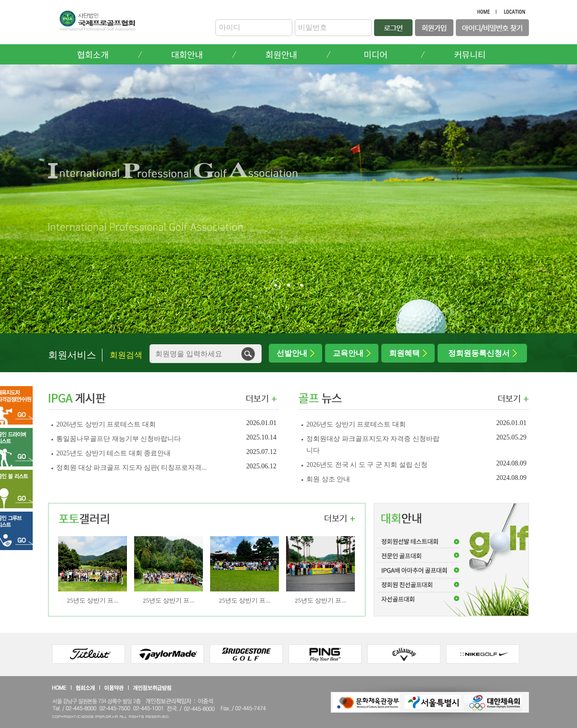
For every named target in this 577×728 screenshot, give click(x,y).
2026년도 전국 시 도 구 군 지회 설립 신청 (368, 465)
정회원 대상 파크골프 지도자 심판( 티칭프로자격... (132, 468)
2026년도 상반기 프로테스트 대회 (107, 424)
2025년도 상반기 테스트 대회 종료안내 (114, 453)
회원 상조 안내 (328, 479)
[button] (276, 285)
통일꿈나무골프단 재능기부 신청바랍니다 (119, 439)
